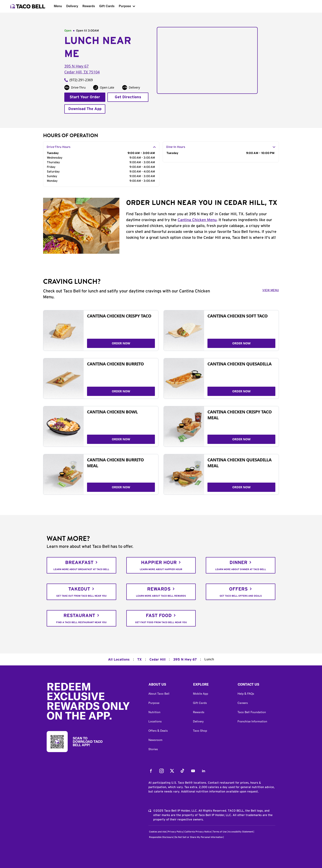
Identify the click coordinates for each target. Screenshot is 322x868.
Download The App (85, 109)
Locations (155, 721)
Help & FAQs (246, 694)
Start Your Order (85, 97)
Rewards (89, 6)
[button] (167, 685)
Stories (153, 749)
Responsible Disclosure (161, 837)
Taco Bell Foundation (252, 712)
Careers (243, 703)
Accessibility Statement (241, 832)
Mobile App (201, 694)
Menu (58, 6)
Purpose (125, 6)
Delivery (72, 6)
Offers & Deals (158, 731)
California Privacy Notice (198, 832)
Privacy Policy (175, 832)
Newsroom (155, 740)
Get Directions (128, 97)
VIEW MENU (271, 290)
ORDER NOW (121, 343)
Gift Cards (107, 6)
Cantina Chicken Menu (197, 220)
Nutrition (154, 712)
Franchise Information (252, 721)
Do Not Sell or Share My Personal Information (199, 837)
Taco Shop (200, 731)
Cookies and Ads (158, 832)
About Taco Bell (159, 694)
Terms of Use (220, 832)
